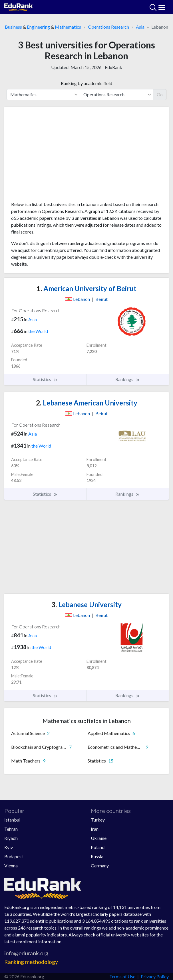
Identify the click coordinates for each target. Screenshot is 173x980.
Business (13, 27)
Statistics (45, 379)
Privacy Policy (155, 976)
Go (160, 94)
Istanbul (12, 820)
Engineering (38, 27)
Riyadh (11, 838)
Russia (97, 856)
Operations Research (108, 27)
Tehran (11, 829)
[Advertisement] (86, 156)
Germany (100, 866)
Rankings (128, 379)
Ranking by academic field (86, 83)
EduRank (113, 67)
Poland (98, 847)
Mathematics (68, 27)
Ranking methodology (31, 962)
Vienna (11, 866)
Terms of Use (122, 976)
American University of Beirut (86, 288)
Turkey (98, 820)
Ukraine (99, 838)
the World (38, 331)
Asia (140, 27)
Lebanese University (86, 604)
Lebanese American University (87, 403)
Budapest (14, 856)
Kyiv (9, 847)
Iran (95, 829)
